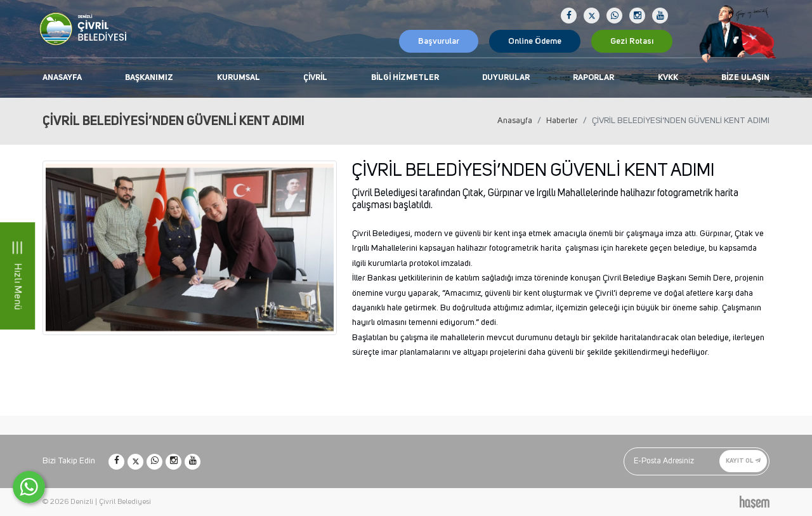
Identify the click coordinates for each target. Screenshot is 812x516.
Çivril (315, 78)
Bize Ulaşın (745, 78)
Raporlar (593, 78)
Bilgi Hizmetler (405, 78)
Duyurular (506, 78)
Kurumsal (239, 78)
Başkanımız (149, 78)
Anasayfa (62, 78)
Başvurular (439, 41)
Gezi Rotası (632, 41)
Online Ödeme (535, 41)
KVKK (668, 78)
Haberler (562, 121)
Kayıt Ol (743, 461)
